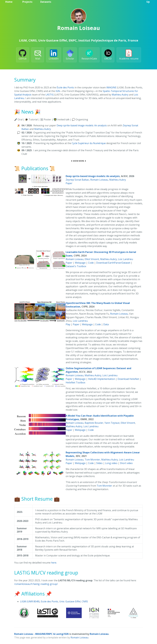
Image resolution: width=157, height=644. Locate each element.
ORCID (108, 55)
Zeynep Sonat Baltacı (77, 180)
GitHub (23, 55)
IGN (58, 91)
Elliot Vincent (92, 259)
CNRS (85, 601)
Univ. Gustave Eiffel (70, 601)
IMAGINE (111, 87)
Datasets (46, 2)
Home (9, 2)
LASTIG (50, 95)
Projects (27, 2)
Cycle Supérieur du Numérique (89, 143)
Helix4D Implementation (102, 379)
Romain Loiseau (99, 180)
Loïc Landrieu (125, 259)
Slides (99, 463)
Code (91, 263)
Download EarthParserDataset (113, 263)
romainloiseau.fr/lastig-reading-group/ (36, 584)
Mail (38, 55)
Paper (69, 183)
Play (68, 324)
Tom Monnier (92, 460)
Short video (126, 463)
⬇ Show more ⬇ (78, 161)
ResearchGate (89, 55)
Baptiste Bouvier (94, 423)
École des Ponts (65, 87)
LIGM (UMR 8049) (30, 601)
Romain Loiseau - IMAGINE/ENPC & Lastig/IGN (41, 634)
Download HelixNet (128, 379)
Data (106, 324)
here (54, 563)
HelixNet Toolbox (75, 382)
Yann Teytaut (112, 423)
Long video (111, 463)
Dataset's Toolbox (76, 266)
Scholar (70, 55)
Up (148, 2)
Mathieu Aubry (120, 95)
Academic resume (129, 55)
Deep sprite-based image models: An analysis (82, 125)
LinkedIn (54, 55)
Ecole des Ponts (49, 601)
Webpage (80, 263)
